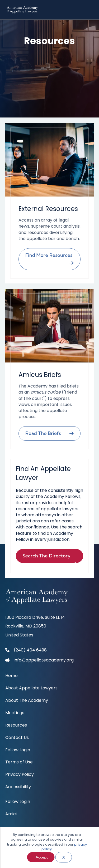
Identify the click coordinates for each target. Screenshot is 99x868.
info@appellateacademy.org (44, 660)
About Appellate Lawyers (31, 688)
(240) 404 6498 (30, 650)
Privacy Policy (20, 775)
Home (11, 676)
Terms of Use (19, 762)
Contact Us (17, 738)
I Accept (41, 857)
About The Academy (27, 701)
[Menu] (90, 10)
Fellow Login (18, 750)
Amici (11, 814)
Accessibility (18, 787)
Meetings (15, 713)
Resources (16, 726)
